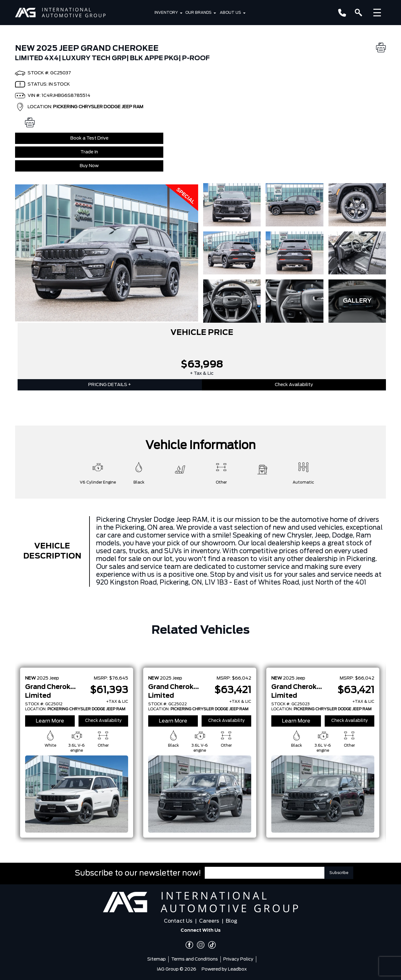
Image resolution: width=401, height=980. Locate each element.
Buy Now (89, 166)
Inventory (166, 13)
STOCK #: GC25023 (290, 704)
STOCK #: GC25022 (168, 704)
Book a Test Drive (89, 138)
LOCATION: (75, 709)
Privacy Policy (238, 959)
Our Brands (198, 13)
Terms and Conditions (195, 959)
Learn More (50, 721)
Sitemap (157, 959)
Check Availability (294, 385)
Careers (209, 921)
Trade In (89, 152)
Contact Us (178, 921)
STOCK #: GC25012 (44, 704)
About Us (230, 13)
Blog (231, 921)
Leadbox (237, 969)
